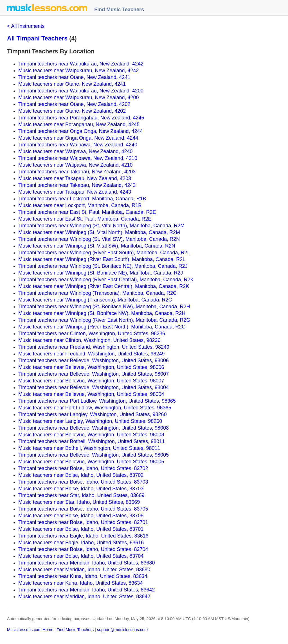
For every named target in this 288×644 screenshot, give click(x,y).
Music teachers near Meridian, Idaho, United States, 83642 (84, 597)
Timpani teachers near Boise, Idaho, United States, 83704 (83, 549)
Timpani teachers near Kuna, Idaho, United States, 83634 (83, 576)
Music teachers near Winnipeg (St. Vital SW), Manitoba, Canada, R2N (97, 246)
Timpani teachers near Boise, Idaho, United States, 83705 (83, 509)
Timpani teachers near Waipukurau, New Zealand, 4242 (81, 64)
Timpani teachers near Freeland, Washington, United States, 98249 (94, 347)
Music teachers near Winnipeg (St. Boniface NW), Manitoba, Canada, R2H (102, 313)
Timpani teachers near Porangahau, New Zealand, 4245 (81, 118)
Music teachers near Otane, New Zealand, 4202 (72, 111)
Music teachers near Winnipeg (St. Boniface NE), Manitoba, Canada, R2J (101, 273)
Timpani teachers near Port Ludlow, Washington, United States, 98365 (97, 401)
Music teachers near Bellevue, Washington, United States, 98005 (91, 462)
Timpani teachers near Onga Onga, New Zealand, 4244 (81, 131)
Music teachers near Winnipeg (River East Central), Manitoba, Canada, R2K (104, 286)
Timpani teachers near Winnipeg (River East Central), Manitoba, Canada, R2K (106, 280)
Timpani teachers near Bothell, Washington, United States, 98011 (92, 441)
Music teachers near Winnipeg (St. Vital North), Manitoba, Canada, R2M (99, 232)
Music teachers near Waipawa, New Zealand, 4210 (76, 165)
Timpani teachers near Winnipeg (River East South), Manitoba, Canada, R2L (104, 253)
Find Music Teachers (119, 10)
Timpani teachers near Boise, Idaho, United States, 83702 (83, 468)
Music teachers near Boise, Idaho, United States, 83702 (81, 475)
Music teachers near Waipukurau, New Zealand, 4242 (79, 71)
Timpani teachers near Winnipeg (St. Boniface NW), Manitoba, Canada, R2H (104, 307)
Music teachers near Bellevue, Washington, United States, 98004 (91, 394)
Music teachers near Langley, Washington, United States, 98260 (90, 421)
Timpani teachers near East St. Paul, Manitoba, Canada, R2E (87, 212)
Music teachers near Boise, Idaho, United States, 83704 (81, 556)
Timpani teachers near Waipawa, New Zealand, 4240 (78, 145)
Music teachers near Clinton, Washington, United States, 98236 (89, 340)
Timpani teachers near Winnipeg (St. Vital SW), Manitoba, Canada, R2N (99, 239)
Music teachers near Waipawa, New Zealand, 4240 (76, 151)
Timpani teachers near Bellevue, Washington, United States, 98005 (94, 455)
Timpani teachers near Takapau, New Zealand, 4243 (77, 185)
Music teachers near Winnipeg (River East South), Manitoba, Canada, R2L (102, 259)
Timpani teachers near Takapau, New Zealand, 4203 (77, 172)
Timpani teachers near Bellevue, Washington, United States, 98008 (94, 428)
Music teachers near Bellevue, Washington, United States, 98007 (91, 381)
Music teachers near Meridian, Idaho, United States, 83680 (84, 570)
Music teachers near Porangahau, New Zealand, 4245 (79, 124)
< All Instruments (26, 26)
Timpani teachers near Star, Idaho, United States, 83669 (81, 495)
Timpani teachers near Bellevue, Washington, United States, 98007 (94, 374)
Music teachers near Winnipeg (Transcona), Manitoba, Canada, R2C (95, 300)
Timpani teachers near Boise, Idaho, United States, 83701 (83, 522)
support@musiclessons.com (122, 630)
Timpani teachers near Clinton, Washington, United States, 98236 (92, 334)
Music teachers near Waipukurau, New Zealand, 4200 (79, 97)
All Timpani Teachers (37, 38)
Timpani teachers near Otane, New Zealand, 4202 (74, 104)
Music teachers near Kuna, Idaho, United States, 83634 (80, 583)
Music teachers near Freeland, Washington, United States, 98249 (92, 354)
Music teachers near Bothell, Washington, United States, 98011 (89, 448)
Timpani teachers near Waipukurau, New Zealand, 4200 (81, 91)
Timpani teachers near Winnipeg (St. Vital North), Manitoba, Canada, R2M (101, 226)
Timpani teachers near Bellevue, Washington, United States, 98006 (94, 360)
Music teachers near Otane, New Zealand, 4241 (72, 84)
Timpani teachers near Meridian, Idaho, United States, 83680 (87, 563)
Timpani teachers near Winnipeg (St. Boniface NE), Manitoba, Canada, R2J (103, 266)
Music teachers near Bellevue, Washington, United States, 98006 (91, 367)
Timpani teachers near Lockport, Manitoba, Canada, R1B (82, 199)
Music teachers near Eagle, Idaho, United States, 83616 (81, 543)
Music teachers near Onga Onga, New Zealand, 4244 (78, 138)
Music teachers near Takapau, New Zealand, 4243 (75, 192)
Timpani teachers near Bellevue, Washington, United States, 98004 (94, 387)
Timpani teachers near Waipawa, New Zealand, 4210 (78, 158)
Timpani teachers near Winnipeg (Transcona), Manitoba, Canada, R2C (97, 293)
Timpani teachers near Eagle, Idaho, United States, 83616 (83, 536)
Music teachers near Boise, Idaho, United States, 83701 (81, 529)
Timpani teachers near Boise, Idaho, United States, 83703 (83, 482)
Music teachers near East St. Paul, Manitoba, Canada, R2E (85, 219)
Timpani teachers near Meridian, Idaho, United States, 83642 (87, 590)
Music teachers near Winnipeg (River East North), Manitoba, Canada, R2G (102, 327)
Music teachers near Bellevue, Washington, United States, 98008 (91, 435)
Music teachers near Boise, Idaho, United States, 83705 (81, 516)
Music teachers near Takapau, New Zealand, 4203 (75, 178)
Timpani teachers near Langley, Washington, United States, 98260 (93, 414)
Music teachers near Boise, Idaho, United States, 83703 (81, 489)
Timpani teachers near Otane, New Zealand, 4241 (74, 77)
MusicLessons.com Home (30, 630)
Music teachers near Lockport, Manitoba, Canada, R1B (80, 205)
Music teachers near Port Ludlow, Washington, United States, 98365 (95, 408)
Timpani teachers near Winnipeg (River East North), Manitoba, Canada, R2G (104, 320)
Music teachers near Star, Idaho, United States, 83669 (79, 502)
